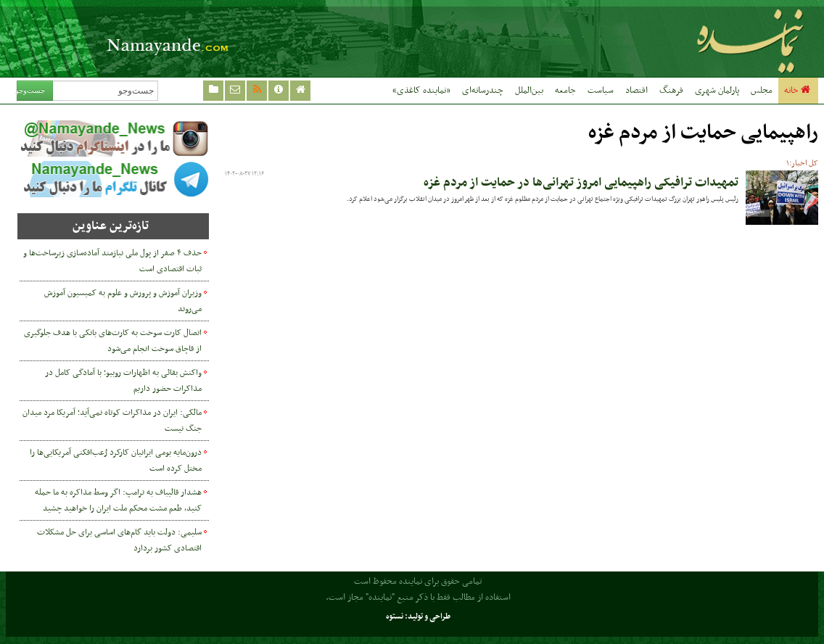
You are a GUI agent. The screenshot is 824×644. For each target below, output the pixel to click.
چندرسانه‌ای (483, 91)
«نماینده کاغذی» (421, 91)
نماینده (672, 38)
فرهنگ (671, 91)
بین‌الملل (529, 91)
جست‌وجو (31, 90)
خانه (798, 91)
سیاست (601, 91)
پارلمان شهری (717, 91)
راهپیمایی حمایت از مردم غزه (703, 133)
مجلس (762, 91)
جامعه (565, 91)
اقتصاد (636, 91)
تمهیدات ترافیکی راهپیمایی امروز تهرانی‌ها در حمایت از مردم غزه (581, 183)
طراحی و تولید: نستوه (418, 617)
